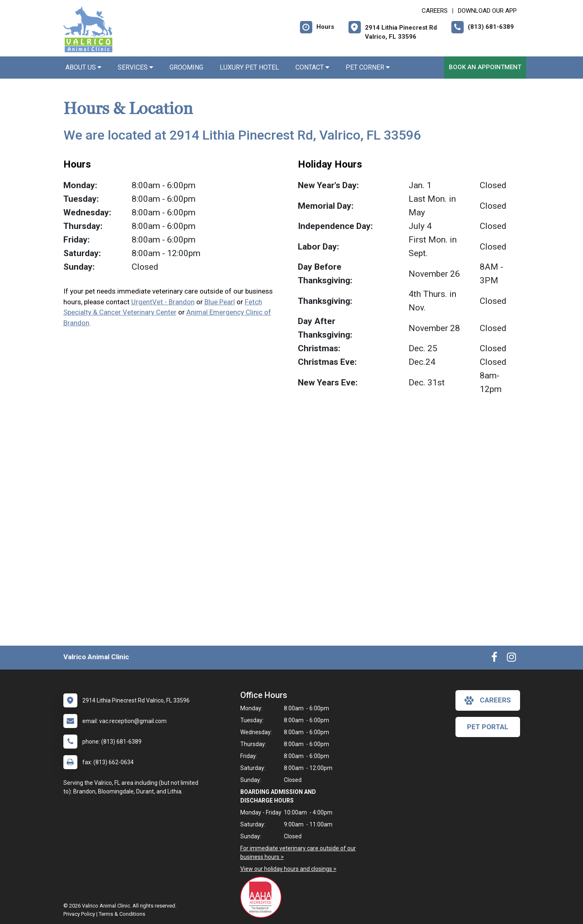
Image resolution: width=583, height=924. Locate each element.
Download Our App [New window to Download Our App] (487, 11)
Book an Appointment (485, 67)
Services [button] (135, 67)
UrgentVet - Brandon (163, 302)
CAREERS (435, 11)
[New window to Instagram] (511, 659)
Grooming (186, 67)
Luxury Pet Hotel (249, 67)
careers (488, 700)
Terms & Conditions (122, 914)
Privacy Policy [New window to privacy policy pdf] (79, 914)
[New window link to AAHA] (263, 897)
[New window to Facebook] (494, 659)
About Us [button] (83, 67)
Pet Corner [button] (368, 67)
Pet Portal (488, 727)
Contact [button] (312, 67)
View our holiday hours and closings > (288, 869)
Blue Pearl (220, 302)
